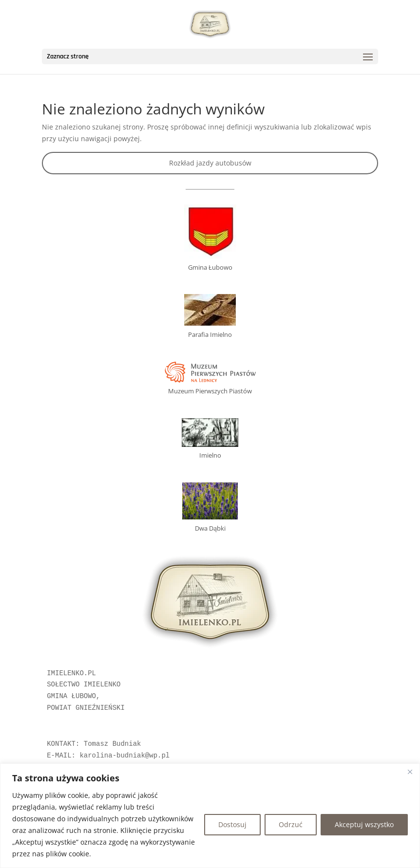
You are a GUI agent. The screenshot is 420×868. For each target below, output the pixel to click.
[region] (210, 816)
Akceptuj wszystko (364, 824)
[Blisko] (410, 772)
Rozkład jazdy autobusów (210, 163)
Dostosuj (232, 824)
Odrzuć (291, 824)
